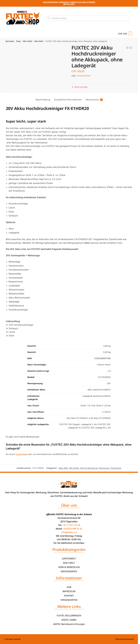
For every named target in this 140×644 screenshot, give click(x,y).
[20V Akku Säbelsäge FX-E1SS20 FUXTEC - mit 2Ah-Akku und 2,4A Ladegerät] (127, 48)
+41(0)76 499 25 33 (72, 529)
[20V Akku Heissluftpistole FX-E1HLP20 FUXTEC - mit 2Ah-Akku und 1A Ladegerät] (131, 48)
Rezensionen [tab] (92, 100)
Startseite (10, 41)
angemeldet (21, 454)
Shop (18, 41)
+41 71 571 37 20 (71, 525)
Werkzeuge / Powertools (110, 468)
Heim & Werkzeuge (89, 468)
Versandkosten (83, 76)
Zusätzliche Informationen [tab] (68, 100)
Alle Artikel (27, 41)
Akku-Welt (39, 41)
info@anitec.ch (69, 532)
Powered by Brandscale (125, 639)
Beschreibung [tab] (43, 100)
